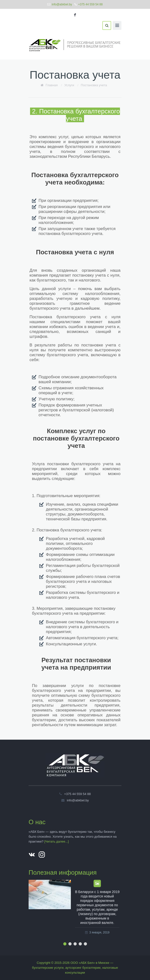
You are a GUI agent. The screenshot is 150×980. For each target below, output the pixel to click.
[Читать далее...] (56, 841)
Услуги (69, 85)
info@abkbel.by (62, 4)
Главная (52, 85)
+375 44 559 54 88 (90, 4)
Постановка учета (94, 85)
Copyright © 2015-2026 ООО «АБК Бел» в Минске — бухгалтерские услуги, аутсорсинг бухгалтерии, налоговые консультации (75, 968)
